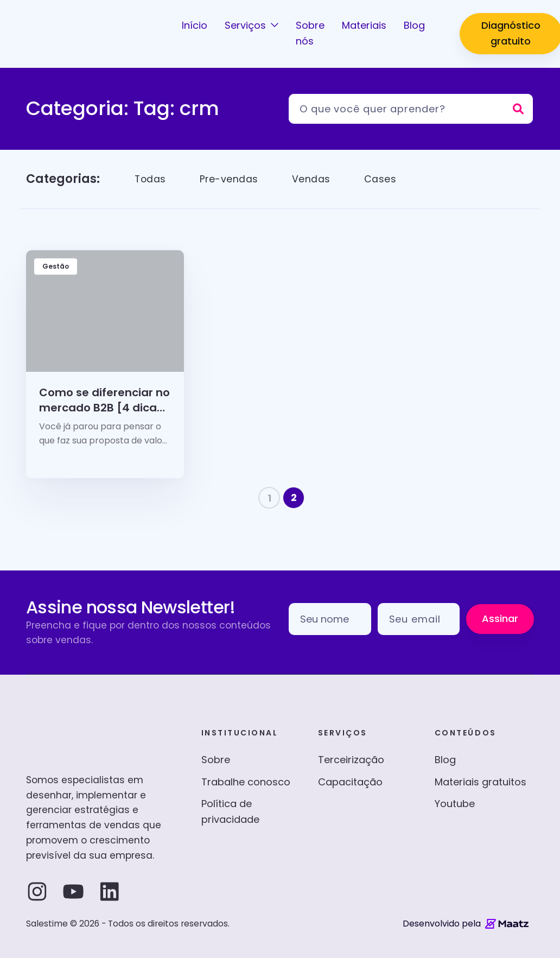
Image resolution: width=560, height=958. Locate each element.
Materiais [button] (364, 25)
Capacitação (350, 782)
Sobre (216, 760)
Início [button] (195, 25)
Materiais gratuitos (481, 782)
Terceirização (351, 760)
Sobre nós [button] (310, 33)
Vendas (313, 179)
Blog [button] (414, 25)
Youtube (455, 804)
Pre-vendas (230, 179)
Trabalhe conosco (246, 782)
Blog (445, 760)
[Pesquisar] (411, 109)
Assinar (500, 618)
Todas (151, 179)
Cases (382, 179)
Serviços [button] (247, 25)
